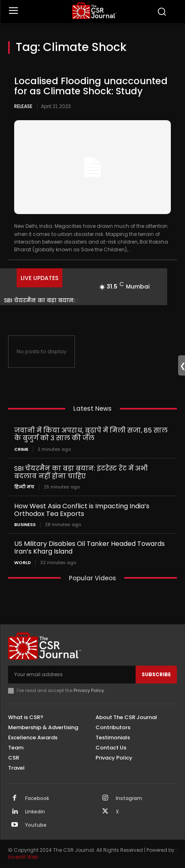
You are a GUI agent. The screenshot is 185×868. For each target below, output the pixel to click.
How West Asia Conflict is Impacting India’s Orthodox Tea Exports (82, 510)
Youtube (36, 825)
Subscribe (156, 674)
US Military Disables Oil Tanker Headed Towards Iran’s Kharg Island (89, 548)
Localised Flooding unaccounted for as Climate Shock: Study (91, 86)
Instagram (129, 798)
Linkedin (35, 812)
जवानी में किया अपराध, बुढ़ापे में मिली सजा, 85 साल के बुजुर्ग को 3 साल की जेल (91, 434)
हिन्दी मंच (24, 487)
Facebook (37, 798)
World (22, 563)
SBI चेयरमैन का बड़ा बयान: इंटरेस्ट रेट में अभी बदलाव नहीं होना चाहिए (81, 472)
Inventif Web (23, 857)
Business (25, 525)
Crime (21, 449)
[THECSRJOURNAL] (95, 11)
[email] (72, 675)
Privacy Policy (89, 690)
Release (23, 106)
